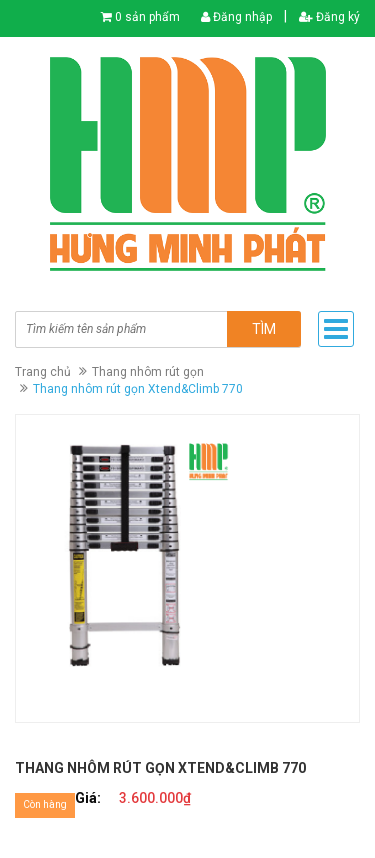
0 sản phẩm (147, 17)
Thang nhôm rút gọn (148, 372)
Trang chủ (43, 372)
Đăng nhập (236, 17)
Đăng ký (329, 17)
